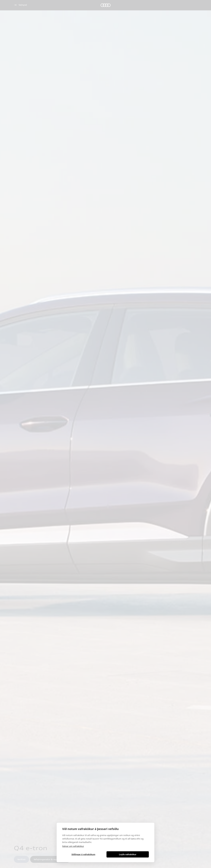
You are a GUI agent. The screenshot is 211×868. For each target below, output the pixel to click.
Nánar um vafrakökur (73, 846)
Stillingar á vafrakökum (83, 854)
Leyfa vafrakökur (128, 854)
